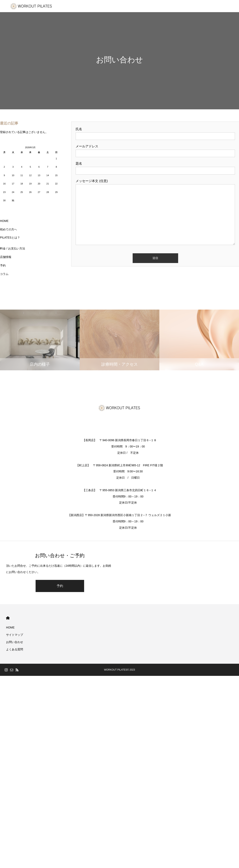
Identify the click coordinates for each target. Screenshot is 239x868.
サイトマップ (15, 635)
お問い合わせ (15, 642)
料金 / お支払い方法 (13, 248)
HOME (4, 221)
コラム (4, 274)
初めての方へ (8, 229)
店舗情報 (6, 257)
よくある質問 (15, 649)
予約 (3, 265)
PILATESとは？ (10, 238)
